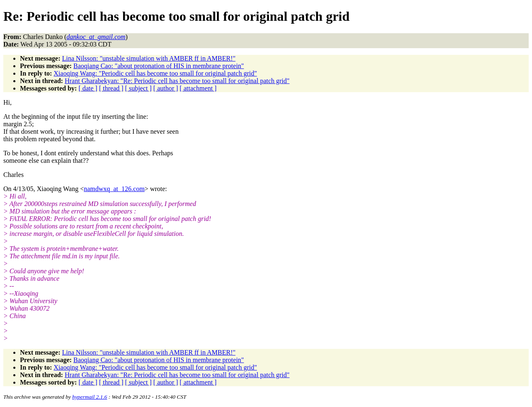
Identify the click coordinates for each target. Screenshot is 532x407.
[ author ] (166, 88)
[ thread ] (111, 88)
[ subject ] (138, 88)
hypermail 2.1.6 (90, 397)
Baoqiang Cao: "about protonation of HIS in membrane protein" (159, 66)
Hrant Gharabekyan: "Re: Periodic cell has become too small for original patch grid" (177, 81)
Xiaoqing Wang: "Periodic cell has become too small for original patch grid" (155, 73)
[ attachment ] (198, 88)
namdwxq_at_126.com (114, 189)
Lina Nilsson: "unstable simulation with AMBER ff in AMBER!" (149, 58)
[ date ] (88, 88)
